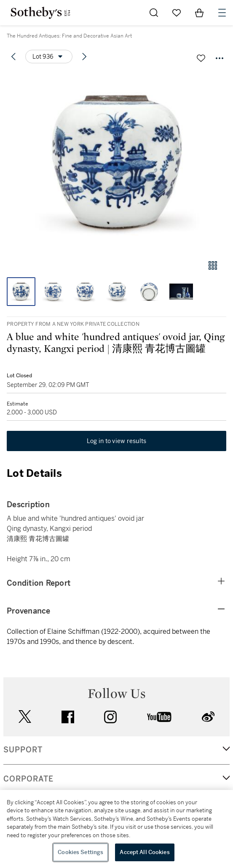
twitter (25, 717)
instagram (110, 717)
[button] (116, 162)
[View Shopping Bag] (199, 13)
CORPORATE (28, 779)
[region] (116, 829)
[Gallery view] (213, 265)
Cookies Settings (80, 852)
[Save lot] (201, 58)
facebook (68, 717)
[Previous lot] (13, 57)
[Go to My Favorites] (177, 13)
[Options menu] (49, 57)
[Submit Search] (154, 13)
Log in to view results (117, 441)
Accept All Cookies (145, 852)
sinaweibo (208, 717)
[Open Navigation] (222, 13)
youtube (159, 717)
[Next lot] (84, 57)
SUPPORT (23, 750)
